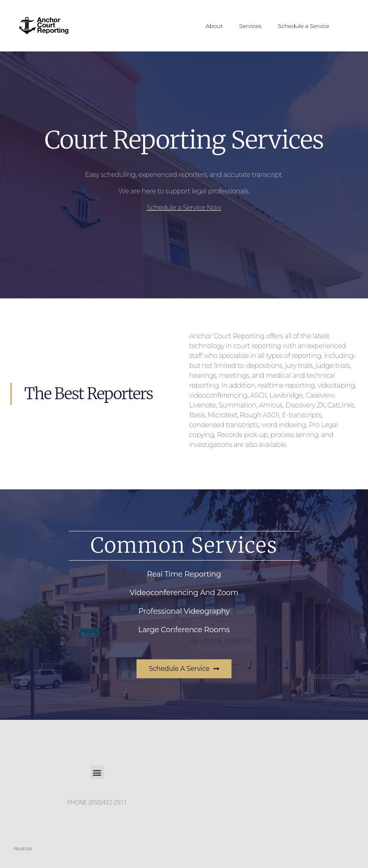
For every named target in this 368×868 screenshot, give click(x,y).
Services (250, 26)
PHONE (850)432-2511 (97, 803)
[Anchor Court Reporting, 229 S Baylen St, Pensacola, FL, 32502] (271, 794)
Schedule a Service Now (184, 208)
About (214, 26)
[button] (97, 772)
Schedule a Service (304, 26)
